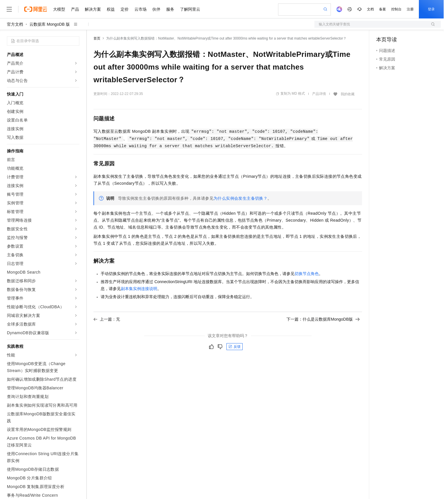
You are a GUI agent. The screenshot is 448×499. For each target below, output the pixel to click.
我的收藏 (348, 94)
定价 (125, 9)
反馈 (235, 347)
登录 (431, 9)
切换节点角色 (307, 274)
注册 (410, 9)
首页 (97, 38)
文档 (370, 9)
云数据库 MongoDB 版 (50, 24)
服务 (170, 9)
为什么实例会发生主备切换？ (240, 198)
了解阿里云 (190, 9)
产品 (75, 9)
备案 (383, 9)
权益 (111, 9)
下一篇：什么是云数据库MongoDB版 (323, 319)
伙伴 (156, 9)
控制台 (396, 9)
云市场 (140, 9)
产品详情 (319, 94)
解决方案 (93, 9)
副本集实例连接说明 (139, 289)
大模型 (59, 9)
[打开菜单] (9, 9)
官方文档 (15, 24)
